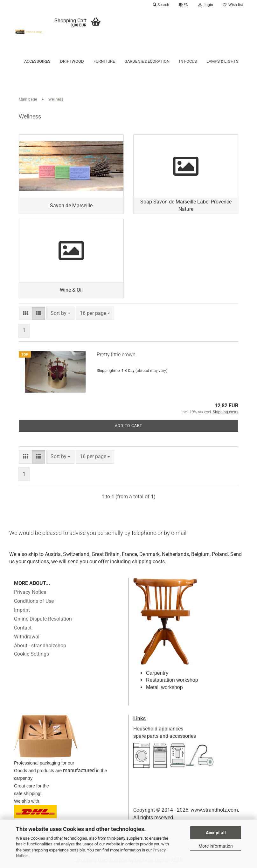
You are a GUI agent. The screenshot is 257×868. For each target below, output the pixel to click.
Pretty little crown (116, 355)
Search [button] (161, 5)
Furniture (104, 61)
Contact (23, 628)
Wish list (233, 5)
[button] (184, 5)
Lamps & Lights (222, 61)
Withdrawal (27, 637)
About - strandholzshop (40, 646)
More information (216, 846)
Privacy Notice (30, 592)
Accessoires (37, 61)
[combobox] (60, 313)
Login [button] (206, 5)
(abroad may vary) (151, 371)
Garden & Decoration (147, 61)
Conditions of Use (34, 601)
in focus (188, 61)
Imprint (22, 610)
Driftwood (72, 61)
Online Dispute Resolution (43, 619)
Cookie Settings (31, 654)
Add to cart (128, 426)
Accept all (216, 833)
